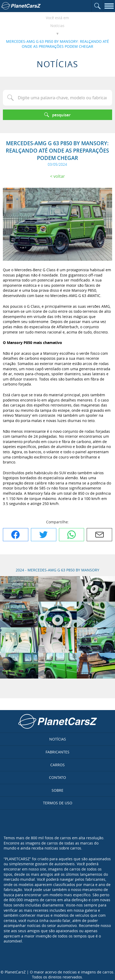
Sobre (57, 790)
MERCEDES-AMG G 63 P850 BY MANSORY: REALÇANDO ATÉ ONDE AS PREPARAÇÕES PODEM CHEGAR (57, 44)
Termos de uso (58, 803)
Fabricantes (57, 752)
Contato (57, 777)
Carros (57, 765)
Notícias (57, 26)
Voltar (59, 176)
